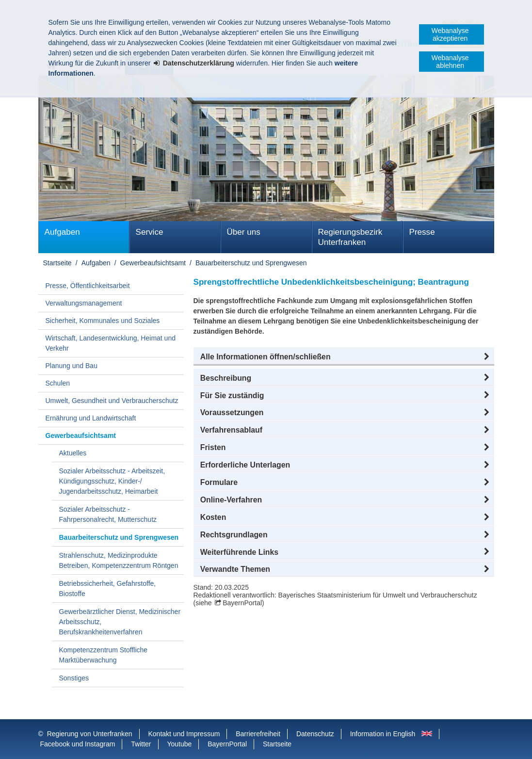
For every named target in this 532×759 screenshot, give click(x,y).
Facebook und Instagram (78, 744)
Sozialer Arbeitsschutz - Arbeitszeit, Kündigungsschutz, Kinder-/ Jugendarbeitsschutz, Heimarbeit (112, 481)
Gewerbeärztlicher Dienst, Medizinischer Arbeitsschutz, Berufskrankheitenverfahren (120, 622)
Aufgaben (62, 232)
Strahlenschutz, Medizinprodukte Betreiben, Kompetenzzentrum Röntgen (119, 560)
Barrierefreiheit (258, 734)
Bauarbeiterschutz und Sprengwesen (251, 263)
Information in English (383, 734)
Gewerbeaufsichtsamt (153, 263)
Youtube (179, 744)
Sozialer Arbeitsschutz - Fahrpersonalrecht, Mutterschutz (108, 514)
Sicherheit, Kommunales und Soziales (103, 321)
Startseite (57, 263)
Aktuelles (73, 453)
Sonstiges (74, 678)
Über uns (244, 232)
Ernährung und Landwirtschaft (91, 418)
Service (150, 232)
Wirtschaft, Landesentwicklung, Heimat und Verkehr (111, 343)
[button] (344, 357)
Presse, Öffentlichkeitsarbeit (88, 286)
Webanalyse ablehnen (450, 62)
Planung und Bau (72, 366)
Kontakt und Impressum (184, 734)
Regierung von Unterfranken (90, 734)
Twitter (141, 744)
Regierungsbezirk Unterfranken (350, 237)
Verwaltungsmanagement (84, 303)
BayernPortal (242, 603)
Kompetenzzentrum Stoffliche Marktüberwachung (104, 655)
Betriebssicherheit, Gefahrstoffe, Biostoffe (108, 589)
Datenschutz (315, 734)
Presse (422, 232)
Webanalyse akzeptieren (450, 34)
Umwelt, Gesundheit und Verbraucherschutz (112, 401)
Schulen (58, 383)
